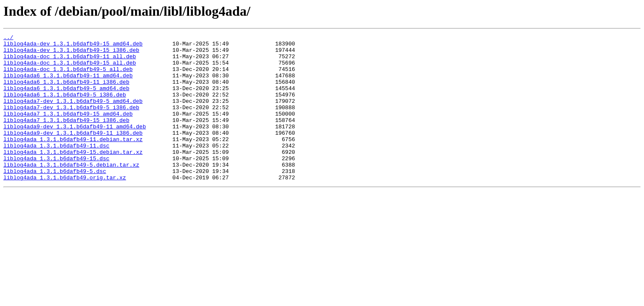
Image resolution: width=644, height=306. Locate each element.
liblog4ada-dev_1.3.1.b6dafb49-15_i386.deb (71, 54)
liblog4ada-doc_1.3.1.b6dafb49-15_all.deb (70, 69)
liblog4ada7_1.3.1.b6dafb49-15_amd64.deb (68, 130)
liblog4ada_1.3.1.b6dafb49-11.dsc (56, 168)
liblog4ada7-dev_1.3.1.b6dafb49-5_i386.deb (71, 122)
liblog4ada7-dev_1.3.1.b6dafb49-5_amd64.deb (73, 115)
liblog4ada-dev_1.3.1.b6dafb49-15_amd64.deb (73, 46)
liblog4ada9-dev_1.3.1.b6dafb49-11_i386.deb (73, 153)
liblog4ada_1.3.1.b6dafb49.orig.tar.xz (65, 207)
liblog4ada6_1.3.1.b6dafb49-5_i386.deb (65, 107)
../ (8, 38)
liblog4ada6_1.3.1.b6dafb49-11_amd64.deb (68, 84)
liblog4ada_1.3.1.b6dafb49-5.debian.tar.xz (71, 191)
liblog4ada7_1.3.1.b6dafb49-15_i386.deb (66, 138)
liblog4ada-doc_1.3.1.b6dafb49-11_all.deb (70, 61)
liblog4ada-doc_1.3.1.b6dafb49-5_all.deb (68, 76)
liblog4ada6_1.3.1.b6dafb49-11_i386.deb (66, 92)
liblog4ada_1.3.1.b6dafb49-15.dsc (56, 184)
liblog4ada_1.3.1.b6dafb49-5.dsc (55, 199)
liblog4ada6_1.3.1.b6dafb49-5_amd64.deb (66, 99)
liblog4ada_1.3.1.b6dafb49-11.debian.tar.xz (73, 161)
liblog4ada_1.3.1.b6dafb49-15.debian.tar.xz (73, 176)
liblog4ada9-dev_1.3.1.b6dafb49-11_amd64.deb (75, 145)
